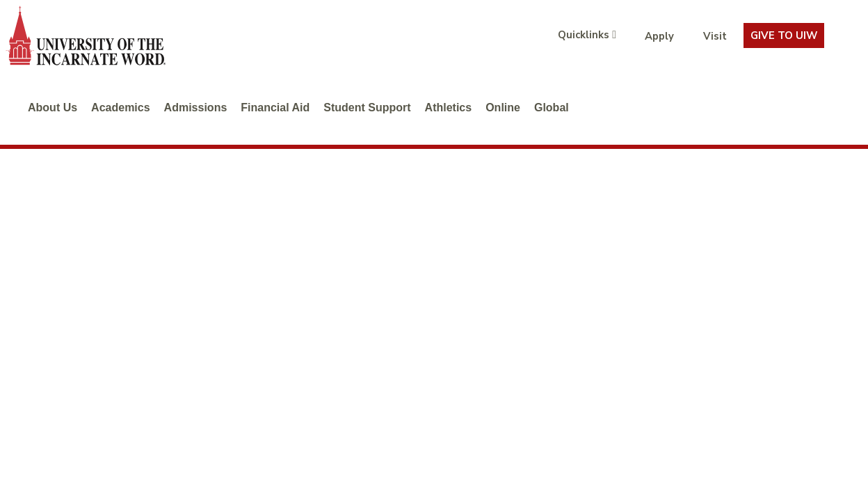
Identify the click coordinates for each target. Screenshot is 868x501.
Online (503, 108)
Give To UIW (784, 35)
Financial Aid (275, 108)
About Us (53, 108)
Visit (715, 36)
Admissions (196, 108)
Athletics (449, 108)
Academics (121, 108)
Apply (659, 36)
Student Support (367, 108)
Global (552, 108)
